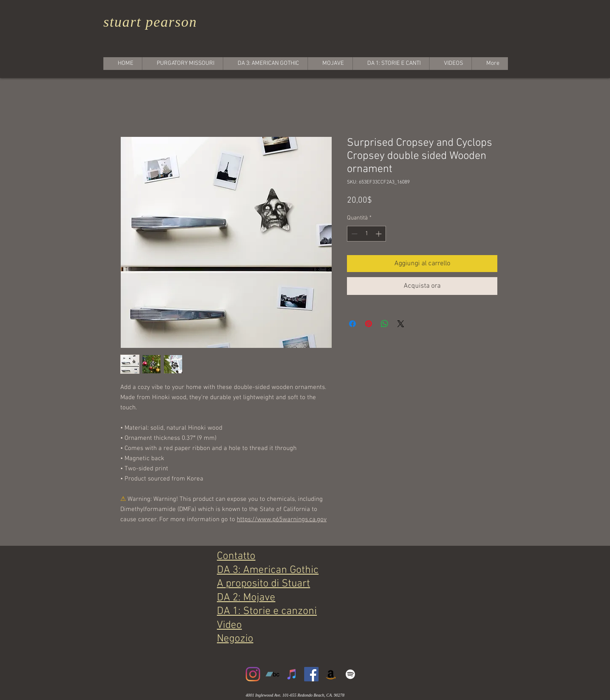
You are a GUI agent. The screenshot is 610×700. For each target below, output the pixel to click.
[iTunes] (292, 674)
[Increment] (379, 234)
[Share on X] (401, 324)
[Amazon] (331, 674)
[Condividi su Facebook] (352, 324)
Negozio (235, 639)
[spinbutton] (366, 234)
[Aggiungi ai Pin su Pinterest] (369, 324)
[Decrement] (354, 234)
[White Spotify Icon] (350, 674)
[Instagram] (253, 674)
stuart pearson (150, 22)
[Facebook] (311, 674)
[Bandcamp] (272, 674)
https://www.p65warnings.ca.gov (282, 519)
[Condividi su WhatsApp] (385, 324)
